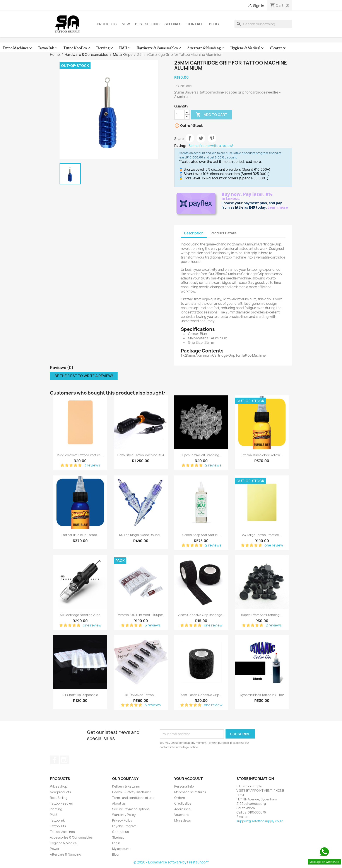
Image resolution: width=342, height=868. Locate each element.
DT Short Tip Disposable (80, 695)
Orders (180, 798)
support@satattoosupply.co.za (260, 821)
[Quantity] (180, 115)
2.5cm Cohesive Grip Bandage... (201, 615)
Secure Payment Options (131, 809)
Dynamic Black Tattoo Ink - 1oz (262, 695)
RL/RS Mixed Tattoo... (141, 695)
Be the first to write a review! (211, 146)
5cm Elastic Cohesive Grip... (201, 695)
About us (119, 803)
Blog (214, 24)
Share (190, 138)
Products (107, 24)
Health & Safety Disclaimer (132, 792)
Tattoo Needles (77, 48)
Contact (195, 24)
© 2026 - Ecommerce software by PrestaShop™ (171, 862)
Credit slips (183, 803)
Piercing (105, 48)
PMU (125, 48)
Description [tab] (194, 233)
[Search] (263, 24)
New (126, 24)
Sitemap (118, 837)
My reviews (183, 820)
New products (61, 792)
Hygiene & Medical (247, 48)
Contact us (121, 832)
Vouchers (181, 815)
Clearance (278, 48)
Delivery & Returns (126, 786)
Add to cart (211, 115)
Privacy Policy (122, 820)
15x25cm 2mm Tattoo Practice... (80, 455)
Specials (173, 24)
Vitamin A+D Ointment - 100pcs (141, 615)
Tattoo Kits (58, 826)
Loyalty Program (124, 826)
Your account (188, 779)
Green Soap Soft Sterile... (201, 535)
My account (121, 849)
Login (116, 843)
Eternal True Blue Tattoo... (80, 535)
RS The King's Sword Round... (141, 535)
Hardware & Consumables (159, 48)
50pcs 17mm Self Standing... (262, 615)
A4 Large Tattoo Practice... (262, 535)
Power (55, 849)
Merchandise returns (190, 792)
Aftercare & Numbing (206, 48)
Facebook (55, 760)
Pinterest (212, 138)
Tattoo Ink (48, 48)
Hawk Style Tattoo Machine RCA (141, 455)
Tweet (201, 138)
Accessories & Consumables (71, 837)
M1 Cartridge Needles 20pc (80, 615)
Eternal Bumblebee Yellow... (262, 455)
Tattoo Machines (18, 48)
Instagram (64, 760)
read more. (253, 162)
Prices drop (59, 786)
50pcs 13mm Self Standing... (201, 455)
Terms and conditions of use (133, 798)
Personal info (184, 786)
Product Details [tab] (224, 233)
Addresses (182, 809)
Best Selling (147, 24)
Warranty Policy (124, 815)
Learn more (278, 207)
